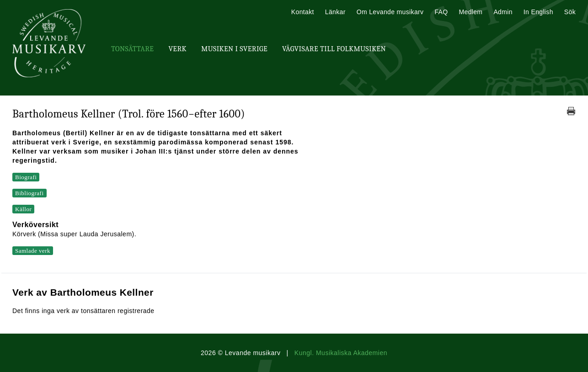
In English (538, 12)
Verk (177, 49)
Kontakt (303, 12)
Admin (503, 12)
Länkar (335, 12)
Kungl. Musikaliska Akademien (341, 353)
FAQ (441, 12)
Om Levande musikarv (390, 12)
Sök (570, 12)
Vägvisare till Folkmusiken (334, 49)
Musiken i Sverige (234, 49)
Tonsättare (132, 49)
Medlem (470, 12)
